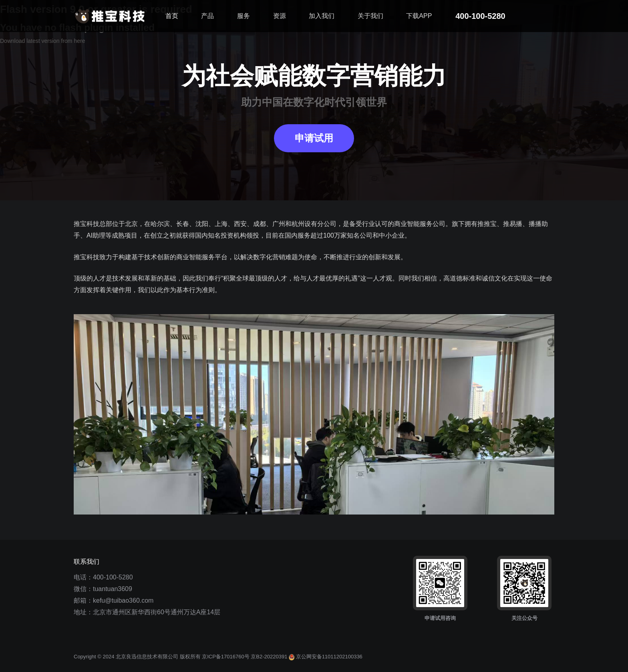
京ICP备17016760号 (226, 657)
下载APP (419, 16)
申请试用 (314, 138)
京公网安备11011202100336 (326, 657)
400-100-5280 (113, 577)
